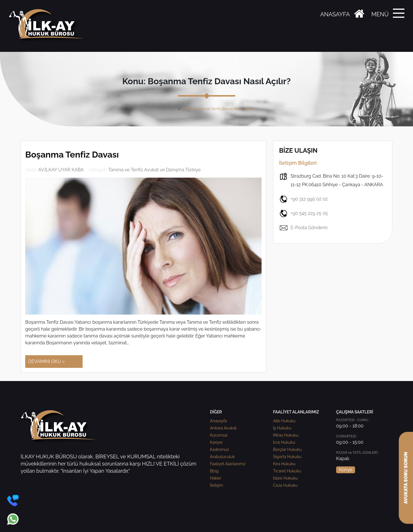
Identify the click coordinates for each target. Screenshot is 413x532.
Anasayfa (167, 109)
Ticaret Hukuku (287, 471)
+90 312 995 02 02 (303, 199)
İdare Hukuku (285, 478)
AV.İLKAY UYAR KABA (61, 170)
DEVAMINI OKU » (46, 361)
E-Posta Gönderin (303, 228)
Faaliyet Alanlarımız (228, 464)
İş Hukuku (282, 428)
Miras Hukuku (286, 435)
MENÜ (380, 14)
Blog (214, 471)
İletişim (217, 485)
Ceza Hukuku (285, 485)
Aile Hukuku (284, 421)
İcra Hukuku (284, 442)
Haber (216, 478)
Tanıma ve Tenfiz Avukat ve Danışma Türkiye (155, 170)
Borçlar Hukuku (287, 449)
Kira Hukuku (284, 464)
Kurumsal (219, 435)
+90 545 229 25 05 (303, 213)
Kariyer (216, 442)
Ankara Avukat (223, 428)
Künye (346, 470)
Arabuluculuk (222, 457)
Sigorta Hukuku (287, 457)
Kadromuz (219, 449)
